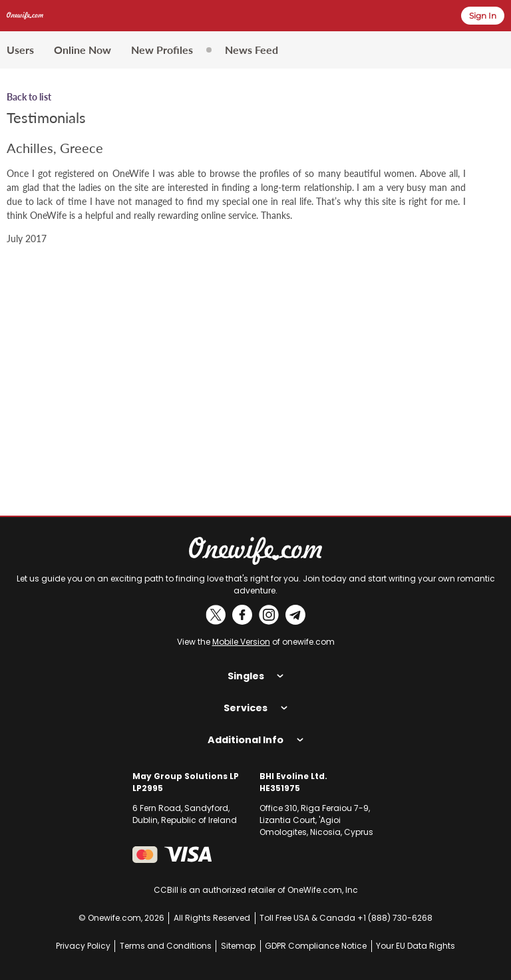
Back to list (29, 97)
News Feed (252, 50)
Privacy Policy (83, 946)
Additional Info (255, 740)
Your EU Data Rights (416, 946)
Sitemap (238, 946)
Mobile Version (241, 642)
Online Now (83, 50)
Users (20, 50)
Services (255, 708)
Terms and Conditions (166, 946)
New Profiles (162, 50)
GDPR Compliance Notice (316, 946)
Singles (255, 676)
